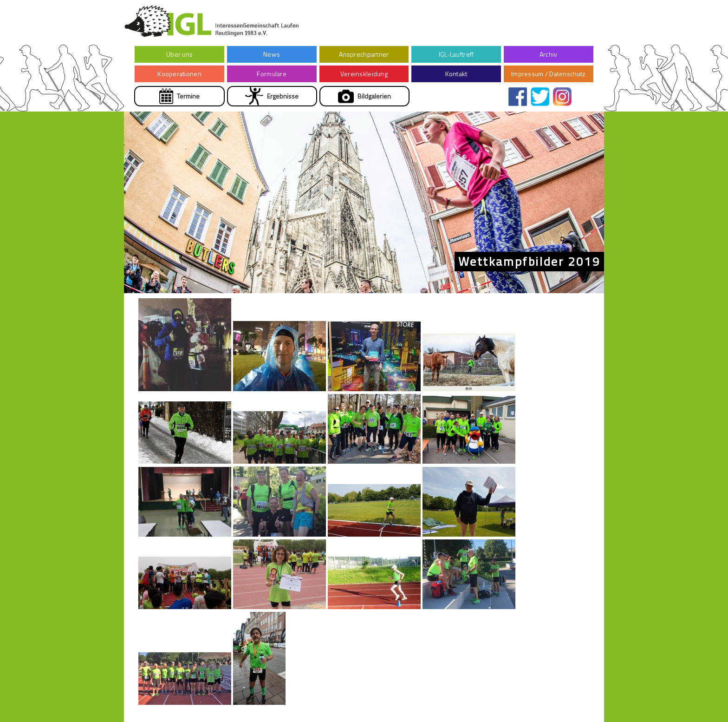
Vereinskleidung (364, 74)
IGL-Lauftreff (456, 54)
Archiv (549, 54)
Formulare (272, 74)
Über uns (179, 54)
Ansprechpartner (364, 54)
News (272, 54)
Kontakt (456, 74)
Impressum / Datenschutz (548, 74)
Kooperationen (179, 74)
